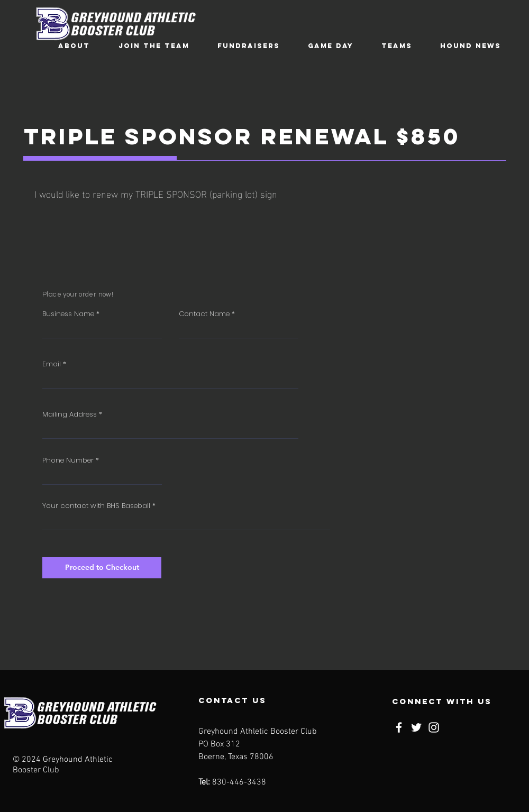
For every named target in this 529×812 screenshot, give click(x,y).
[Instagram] (434, 727)
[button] (74, 46)
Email (52, 364)
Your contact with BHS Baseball (96, 506)
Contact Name (204, 314)
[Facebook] (399, 727)
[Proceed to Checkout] (102, 568)
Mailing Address (70, 414)
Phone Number (68, 460)
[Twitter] (416, 727)
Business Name (68, 314)
